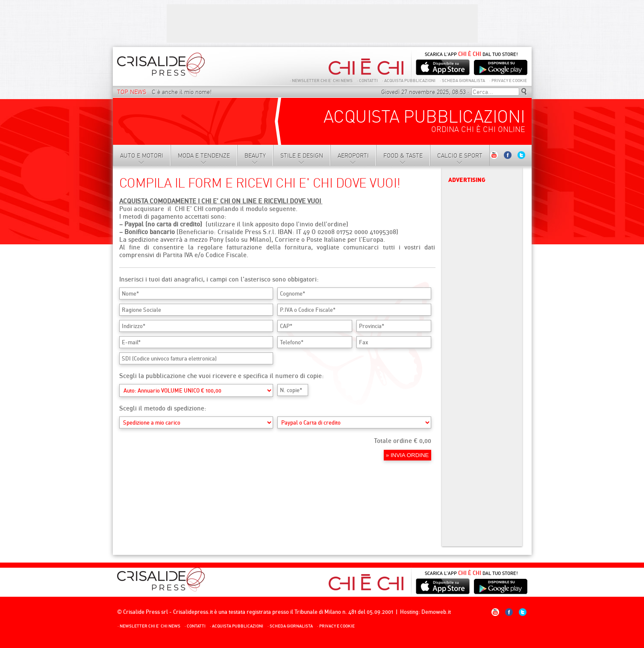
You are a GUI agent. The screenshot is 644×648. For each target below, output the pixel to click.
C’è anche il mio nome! (182, 92)
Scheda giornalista (462, 81)
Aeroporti (353, 155)
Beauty (255, 155)
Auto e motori (142, 155)
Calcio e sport (460, 155)
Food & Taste (403, 155)
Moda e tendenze (204, 155)
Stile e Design (302, 155)
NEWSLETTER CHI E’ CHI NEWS (321, 81)
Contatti (367, 81)
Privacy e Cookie (508, 81)
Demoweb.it (436, 612)
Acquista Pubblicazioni (409, 81)
